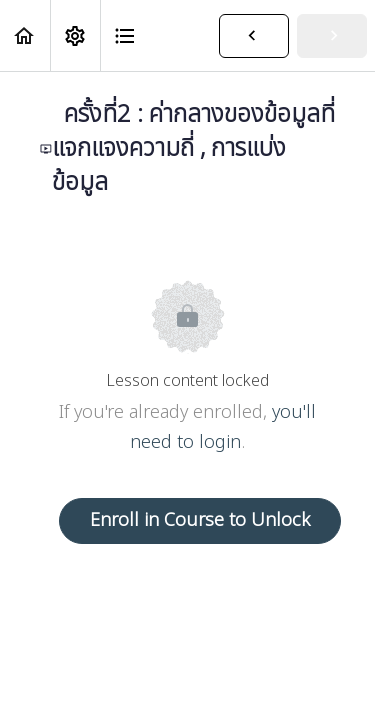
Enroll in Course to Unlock (200, 520)
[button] (25, 35)
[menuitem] (75, 35)
